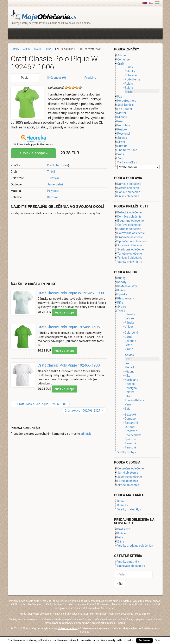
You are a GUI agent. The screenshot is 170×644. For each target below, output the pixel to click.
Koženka (123, 505)
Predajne (90, 78)
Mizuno (122, 117)
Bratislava (124, 529)
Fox (120, 97)
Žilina (121, 542)
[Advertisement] (86, 33)
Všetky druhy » (127, 452)
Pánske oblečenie (129, 192)
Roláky (129, 84)
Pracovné (131, 431)
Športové (131, 439)
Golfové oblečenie (129, 225)
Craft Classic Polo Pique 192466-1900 (69, 365)
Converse (124, 59)
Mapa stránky (143, 614)
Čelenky (130, 71)
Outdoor (130, 427)
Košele (122, 290)
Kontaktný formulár (95, 614)
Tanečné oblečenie (130, 254)
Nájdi (120, 583)
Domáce (130, 419)
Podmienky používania (121, 614)
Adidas (122, 55)
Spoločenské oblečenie (132, 241)
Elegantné (131, 423)
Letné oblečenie (128, 481)
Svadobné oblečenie (131, 249)
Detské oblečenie (128, 188)
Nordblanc (124, 125)
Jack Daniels (125, 105)
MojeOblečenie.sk (26, 601)
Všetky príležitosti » (130, 262)
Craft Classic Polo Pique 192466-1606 (69, 327)
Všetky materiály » (129, 509)
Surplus (122, 146)
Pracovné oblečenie (130, 237)
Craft (51, 165)
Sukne (129, 88)
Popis (25, 78)
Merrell (122, 113)
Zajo (120, 158)
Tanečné (130, 443)
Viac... (159, 640)
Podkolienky (133, 79)
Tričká (51, 172)
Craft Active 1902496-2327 (84, 411)
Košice (122, 533)
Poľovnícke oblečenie (131, 233)
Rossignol (124, 134)
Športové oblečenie (130, 245)
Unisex (129, 327)
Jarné (51, 184)
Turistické (53, 178)
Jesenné (130, 341)
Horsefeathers (127, 101)
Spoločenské (133, 435)
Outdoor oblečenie (129, 229)
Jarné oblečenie (128, 473)
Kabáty (122, 282)
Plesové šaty (126, 298)
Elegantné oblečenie (131, 221)
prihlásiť (86, 434)
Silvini (121, 142)
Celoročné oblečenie (131, 468)
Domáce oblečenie (129, 217)
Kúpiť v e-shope (65, 312)
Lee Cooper (125, 109)
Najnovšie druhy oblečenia (68, 614)
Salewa (122, 138)
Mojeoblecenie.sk (68, 628)
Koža (121, 501)
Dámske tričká (42, 49)
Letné (60, 184)
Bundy (129, 67)
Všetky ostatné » (128, 562)
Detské (129, 318)
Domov (15, 49)
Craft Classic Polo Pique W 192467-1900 (71, 293)
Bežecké (130, 415)
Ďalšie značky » (127, 162)
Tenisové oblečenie (130, 258)
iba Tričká (62, 165)
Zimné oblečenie (128, 485)
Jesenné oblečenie (130, 477)
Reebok (122, 129)
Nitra (120, 537)
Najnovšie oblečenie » (131, 566)
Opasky (122, 294)
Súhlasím (144, 640)
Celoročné (131, 333)
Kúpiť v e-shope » (33, 153)
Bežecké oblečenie (130, 212)
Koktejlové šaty (127, 286)
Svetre (122, 307)
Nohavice (131, 75)
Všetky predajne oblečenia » (136, 546)
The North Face (127, 150)
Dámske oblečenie (129, 184)
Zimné (129, 349)
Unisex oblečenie (128, 196)
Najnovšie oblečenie (39, 614)
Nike (120, 121)
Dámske (52, 197)
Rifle (120, 303)
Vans (121, 154)
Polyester (53, 191)
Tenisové (131, 447)
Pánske (130, 323)
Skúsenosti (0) (56, 78)
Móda (23, 614)
